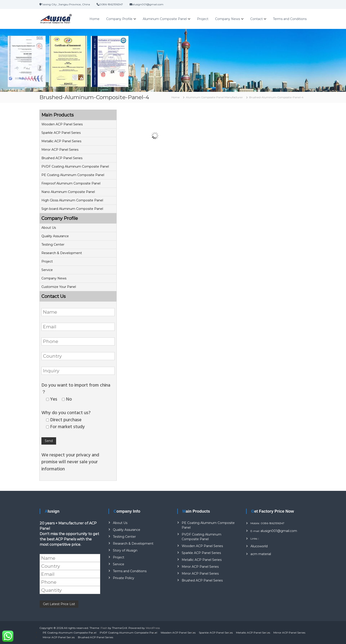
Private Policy (124, 578)
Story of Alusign (125, 550)
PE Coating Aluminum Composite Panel (73, 175)
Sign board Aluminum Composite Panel (72, 209)
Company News (228, 19)
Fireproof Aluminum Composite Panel (71, 183)
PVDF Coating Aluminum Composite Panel (75, 167)
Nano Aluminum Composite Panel (68, 192)
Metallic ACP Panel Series (61, 141)
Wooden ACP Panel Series (62, 124)
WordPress (153, 628)
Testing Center (53, 245)
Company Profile (119, 19)
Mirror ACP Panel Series (60, 150)
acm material (261, 554)
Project (203, 19)
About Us (49, 228)
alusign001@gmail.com (279, 531)
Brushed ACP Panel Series (62, 158)
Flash (104, 628)
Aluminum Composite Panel (165, 19)
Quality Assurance (55, 236)
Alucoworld (259, 546)
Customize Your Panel (59, 287)
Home (95, 19)
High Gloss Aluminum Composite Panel (72, 200)
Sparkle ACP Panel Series (61, 133)
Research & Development (62, 253)
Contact (256, 19)
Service (47, 270)
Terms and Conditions (290, 19)
